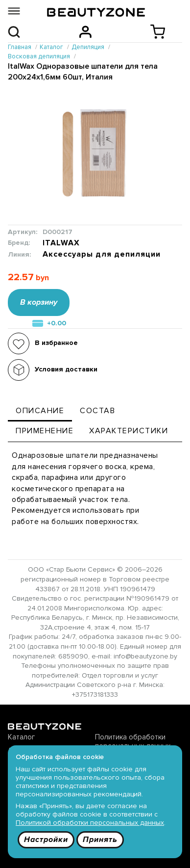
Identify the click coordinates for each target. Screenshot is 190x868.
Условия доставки (66, 369)
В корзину (39, 302)
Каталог (21, 737)
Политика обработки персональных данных (133, 741)
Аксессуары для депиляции (102, 254)
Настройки (46, 840)
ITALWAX (61, 243)
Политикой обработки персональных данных (90, 823)
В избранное (56, 343)
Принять (100, 840)
